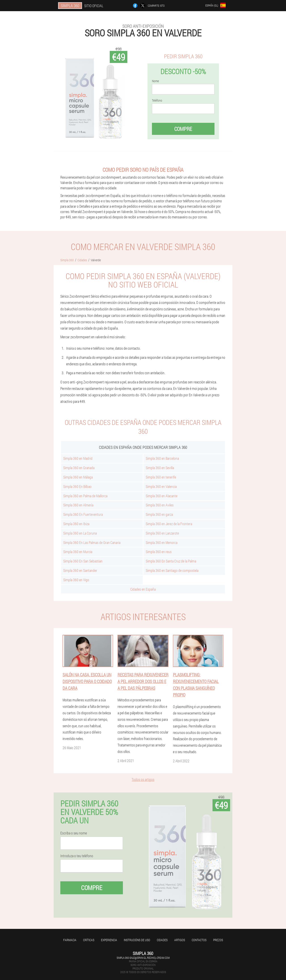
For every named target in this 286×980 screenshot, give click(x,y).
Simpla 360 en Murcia (78, 552)
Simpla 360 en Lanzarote (162, 533)
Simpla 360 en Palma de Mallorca (85, 496)
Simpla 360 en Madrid (78, 458)
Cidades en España (143, 589)
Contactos (199, 940)
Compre (183, 129)
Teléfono (157, 100)
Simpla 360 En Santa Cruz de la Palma (171, 561)
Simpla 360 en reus (159, 552)
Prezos (218, 940)
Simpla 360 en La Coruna (80, 533)
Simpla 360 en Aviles (160, 505)
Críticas (89, 940)
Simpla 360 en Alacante (162, 496)
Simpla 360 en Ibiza (76, 524)
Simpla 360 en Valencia (161, 486)
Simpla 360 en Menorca (162, 542)
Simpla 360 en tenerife (161, 477)
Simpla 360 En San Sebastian (83, 561)
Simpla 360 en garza (159, 514)
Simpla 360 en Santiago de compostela (172, 570)
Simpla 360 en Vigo (76, 580)
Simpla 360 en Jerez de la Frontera (169, 524)
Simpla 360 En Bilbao (77, 486)
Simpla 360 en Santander (80, 570)
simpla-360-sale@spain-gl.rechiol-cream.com (143, 958)
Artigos (180, 940)
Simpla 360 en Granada (79, 468)
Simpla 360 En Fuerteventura (83, 514)
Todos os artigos (143, 779)
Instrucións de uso (137, 940)
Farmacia (70, 940)
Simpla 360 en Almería (78, 505)
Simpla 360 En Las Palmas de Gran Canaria (92, 542)
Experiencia (109, 940)
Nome (155, 81)
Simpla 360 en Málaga (78, 477)
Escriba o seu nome (74, 833)
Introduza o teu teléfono (77, 856)
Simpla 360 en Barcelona (162, 458)
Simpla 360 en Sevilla (160, 468)
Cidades (162, 940)
